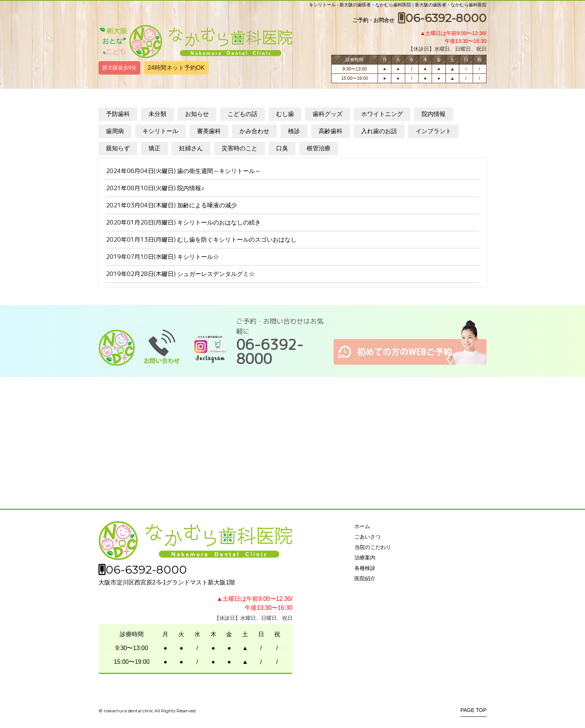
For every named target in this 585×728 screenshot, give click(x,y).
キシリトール (160, 131)
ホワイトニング (382, 114)
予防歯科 (118, 114)
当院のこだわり (373, 547)
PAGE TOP (473, 710)
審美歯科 (209, 131)
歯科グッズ (328, 114)
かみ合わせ (254, 131)
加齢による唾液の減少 (207, 205)
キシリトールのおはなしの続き (219, 222)
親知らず (118, 148)
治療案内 (365, 558)
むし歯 (285, 114)
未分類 (157, 114)
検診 (294, 131)
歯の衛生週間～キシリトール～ (219, 171)
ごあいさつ (367, 537)
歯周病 (115, 131)
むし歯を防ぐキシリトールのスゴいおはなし (237, 240)
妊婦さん (191, 148)
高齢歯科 (331, 131)
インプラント (434, 131)
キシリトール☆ (198, 257)
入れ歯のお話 (379, 131)
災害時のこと (240, 148)
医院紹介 (365, 578)
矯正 (154, 148)
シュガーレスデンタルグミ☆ (216, 274)
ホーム (362, 526)
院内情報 (434, 114)
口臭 (282, 148)
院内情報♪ (191, 188)
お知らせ (197, 114)
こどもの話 (243, 114)
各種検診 (365, 568)
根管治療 (319, 148)
